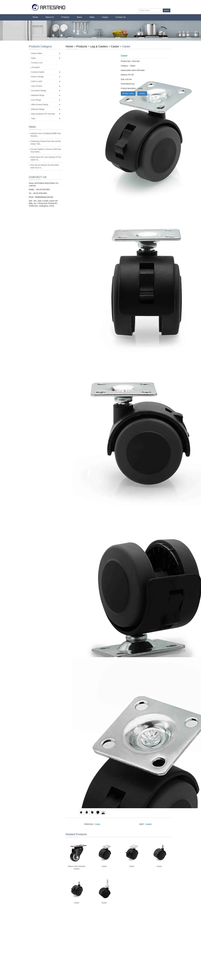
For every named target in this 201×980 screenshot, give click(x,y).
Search (166, 10)
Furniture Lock (37, 63)
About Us (50, 17)
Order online (128, 93)
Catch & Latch (37, 81)
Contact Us (121, 17)
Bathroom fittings (38, 109)
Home (35, 17)
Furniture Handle (38, 72)
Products (65, 17)
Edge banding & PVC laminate (43, 114)
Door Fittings (36, 100)
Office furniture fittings (40, 105)
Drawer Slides (37, 53)
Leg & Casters (99, 46)
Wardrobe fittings (38, 95)
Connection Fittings (39, 91)
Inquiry (105, 17)
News (79, 17)
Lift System (36, 67)
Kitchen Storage (37, 77)
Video (92, 17)
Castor (115, 46)
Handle (149, 824)
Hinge (33, 58)
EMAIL (142, 93)
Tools (33, 118)
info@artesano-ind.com (44, 197)
